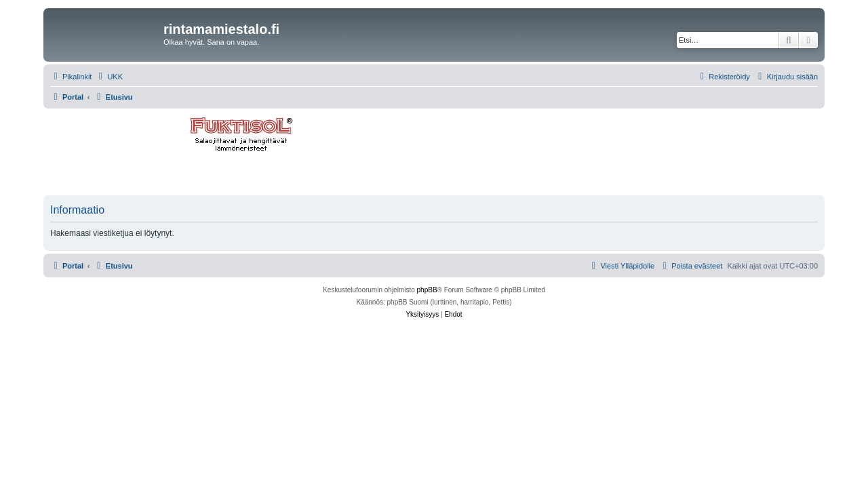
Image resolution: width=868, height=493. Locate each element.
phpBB (427, 290)
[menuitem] (109, 77)
